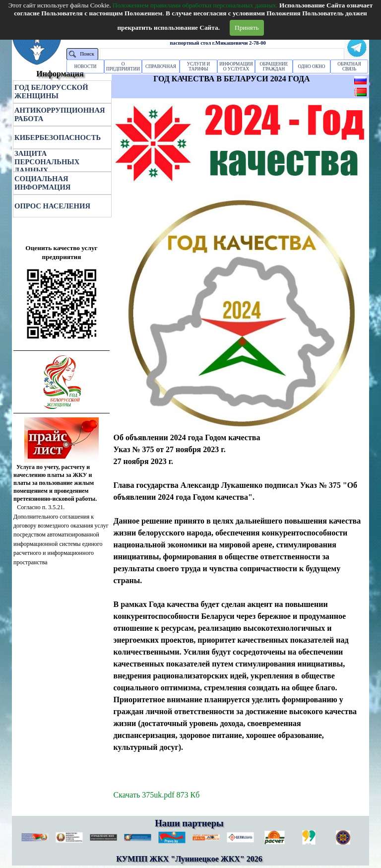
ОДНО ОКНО (312, 67)
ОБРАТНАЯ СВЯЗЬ (349, 67)
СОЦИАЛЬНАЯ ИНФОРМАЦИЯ (42, 183)
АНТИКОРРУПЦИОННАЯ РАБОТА (60, 114)
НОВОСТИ (85, 67)
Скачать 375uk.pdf (157, 795)
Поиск (87, 54)
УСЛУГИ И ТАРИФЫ (199, 67)
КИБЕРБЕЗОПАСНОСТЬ (58, 137)
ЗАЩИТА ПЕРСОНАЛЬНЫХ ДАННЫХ (47, 162)
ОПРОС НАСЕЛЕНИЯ (52, 206)
